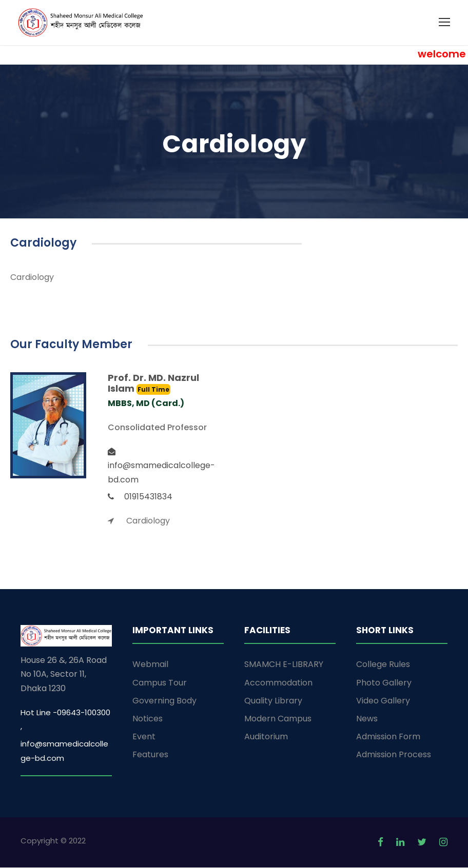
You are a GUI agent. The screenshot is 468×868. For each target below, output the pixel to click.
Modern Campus (278, 719)
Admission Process (394, 755)
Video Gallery (383, 701)
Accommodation (278, 683)
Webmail (150, 665)
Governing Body (164, 701)
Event (144, 737)
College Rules (383, 665)
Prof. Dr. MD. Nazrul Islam (153, 384)
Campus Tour (160, 683)
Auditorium (266, 737)
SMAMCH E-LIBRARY (284, 665)
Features (150, 755)
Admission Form (388, 737)
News (367, 719)
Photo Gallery (384, 683)
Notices (148, 719)
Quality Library (273, 701)
